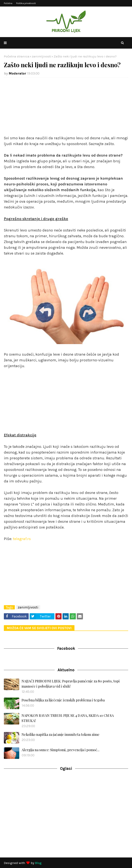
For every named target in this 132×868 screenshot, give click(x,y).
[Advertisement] (66, 108)
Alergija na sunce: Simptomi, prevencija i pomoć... (61, 750)
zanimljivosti (42, 56)
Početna (8, 3)
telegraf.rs (22, 539)
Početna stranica (17, 56)
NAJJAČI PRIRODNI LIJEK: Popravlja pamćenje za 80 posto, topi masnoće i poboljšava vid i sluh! (71, 684)
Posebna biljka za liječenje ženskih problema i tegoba (63, 700)
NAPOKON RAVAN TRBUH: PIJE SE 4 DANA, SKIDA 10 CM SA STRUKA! (68, 718)
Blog (38, 863)
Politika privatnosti (26, 3)
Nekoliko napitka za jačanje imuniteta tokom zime (61, 734)
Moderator (17, 73)
